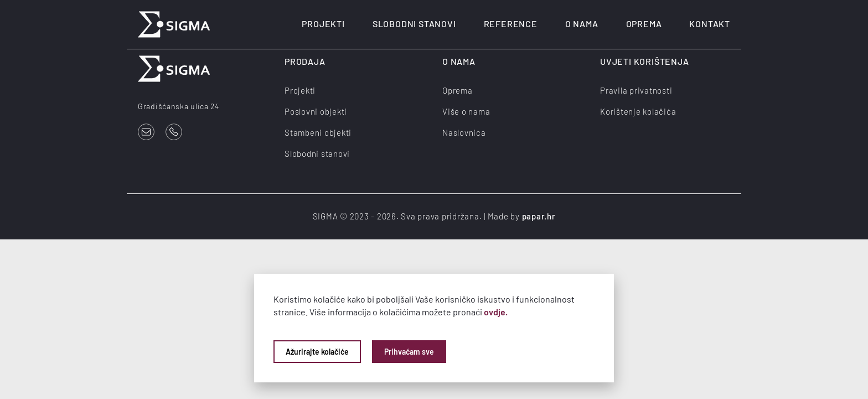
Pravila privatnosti (636, 90)
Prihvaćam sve (409, 352)
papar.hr (539, 216)
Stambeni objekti (318, 132)
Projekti (323, 24)
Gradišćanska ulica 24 (179, 106)
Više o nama (466, 111)
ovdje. (496, 312)
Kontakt (710, 24)
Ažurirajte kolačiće (317, 352)
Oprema (644, 24)
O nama (582, 24)
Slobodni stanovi (414, 24)
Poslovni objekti (316, 111)
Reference (511, 24)
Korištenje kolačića (638, 111)
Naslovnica (464, 132)
